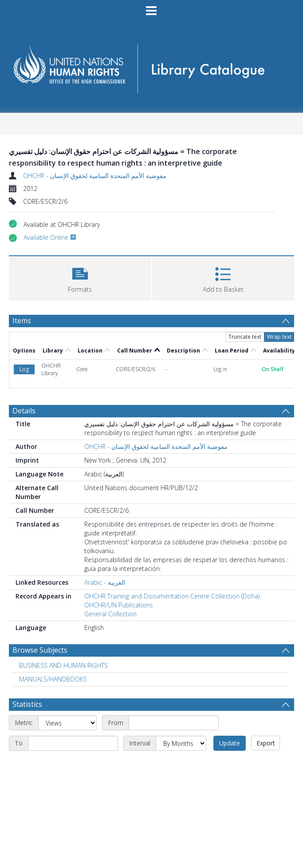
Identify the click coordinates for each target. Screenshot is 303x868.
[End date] (73, 743)
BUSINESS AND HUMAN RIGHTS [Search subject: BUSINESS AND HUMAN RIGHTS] (63, 665)
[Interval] (181, 743)
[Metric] (67, 723)
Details (24, 411)
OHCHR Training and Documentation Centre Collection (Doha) (172, 596)
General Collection (110, 614)
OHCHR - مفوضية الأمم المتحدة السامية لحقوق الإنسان (95, 176)
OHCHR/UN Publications (119, 605)
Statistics (27, 704)
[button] (80, 277)
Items (22, 321)
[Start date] (174, 723)
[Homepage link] (151, 66)
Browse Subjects (40, 650)
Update (230, 743)
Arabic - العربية (105, 582)
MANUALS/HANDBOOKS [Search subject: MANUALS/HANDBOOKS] (53, 679)
